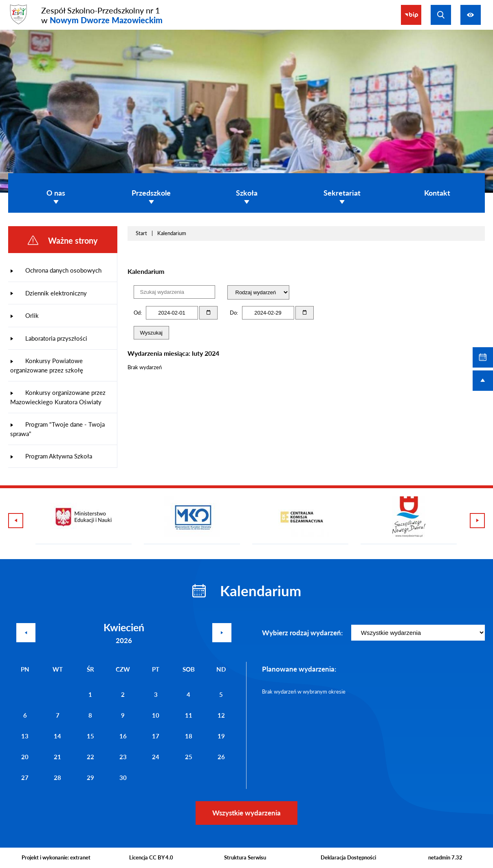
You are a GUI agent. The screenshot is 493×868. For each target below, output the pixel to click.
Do (233, 313)
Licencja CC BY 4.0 (151, 857)
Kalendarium (172, 233)
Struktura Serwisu (245, 857)
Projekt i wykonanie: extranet (56, 857)
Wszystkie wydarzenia (246, 813)
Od (137, 313)
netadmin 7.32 (445, 857)
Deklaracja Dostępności (348, 857)
